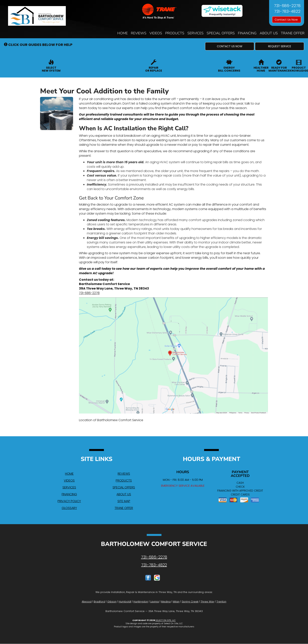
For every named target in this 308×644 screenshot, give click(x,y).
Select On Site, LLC (165, 620)
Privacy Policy (69, 501)
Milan (176, 602)
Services (195, 33)
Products (175, 33)
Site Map (124, 501)
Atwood (87, 602)
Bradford (99, 602)
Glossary (69, 508)
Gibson (112, 602)
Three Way (207, 602)
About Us (269, 33)
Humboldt (125, 602)
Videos (156, 33)
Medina (166, 602)
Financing (247, 33)
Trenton (221, 602)
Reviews (139, 33)
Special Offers (221, 33)
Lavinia (155, 602)
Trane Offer (293, 33)
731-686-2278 (89, 293)
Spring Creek (190, 602)
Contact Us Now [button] (287, 20)
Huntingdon (141, 602)
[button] (230, 46)
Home (122, 33)
